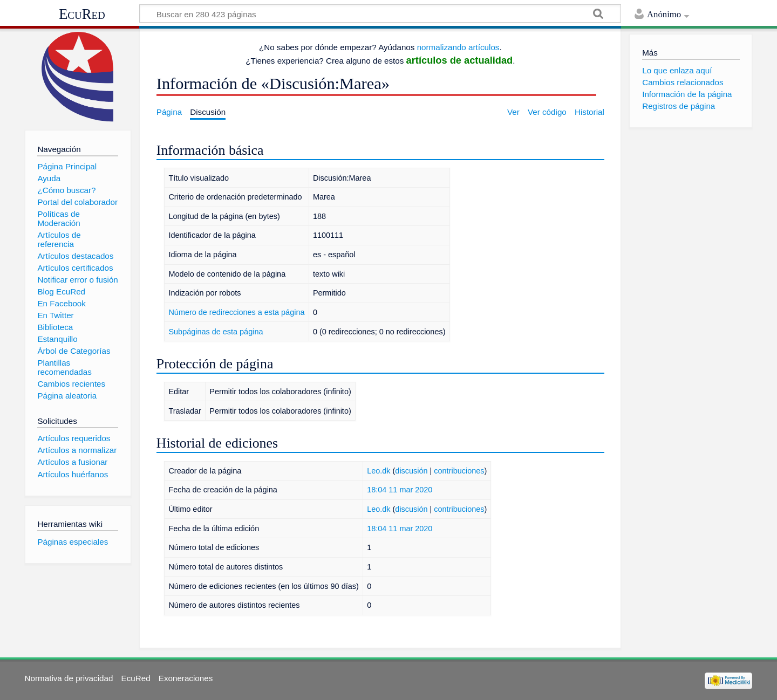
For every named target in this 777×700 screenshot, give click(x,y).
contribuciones (459, 471)
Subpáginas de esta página (216, 332)
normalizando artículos (458, 47)
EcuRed (82, 14)
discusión (411, 471)
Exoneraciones (186, 678)
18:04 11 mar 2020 (400, 490)
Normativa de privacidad (69, 678)
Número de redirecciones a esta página (236, 312)
